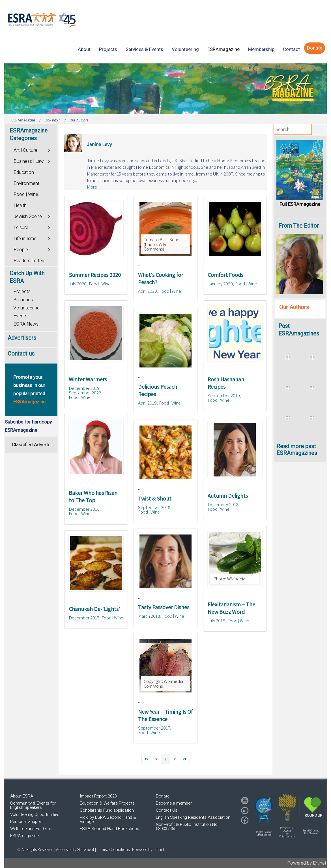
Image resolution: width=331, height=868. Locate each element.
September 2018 (154, 507)
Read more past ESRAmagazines (297, 450)
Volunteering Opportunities (35, 814)
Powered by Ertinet (307, 863)
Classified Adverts (31, 445)
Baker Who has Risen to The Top (93, 497)
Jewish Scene (28, 217)
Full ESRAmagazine (300, 204)
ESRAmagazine (24, 836)
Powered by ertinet (148, 849)
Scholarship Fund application (107, 810)
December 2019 (84, 388)
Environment (26, 183)
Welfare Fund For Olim (31, 829)
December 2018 (84, 509)
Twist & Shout (155, 499)
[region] (165, 89)
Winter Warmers (88, 379)
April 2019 (147, 403)
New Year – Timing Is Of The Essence (165, 715)
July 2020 (78, 284)
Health (20, 206)
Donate (163, 796)
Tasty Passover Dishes (164, 607)
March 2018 (149, 616)
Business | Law (29, 161)
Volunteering (26, 308)
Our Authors (294, 307)
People (21, 250)
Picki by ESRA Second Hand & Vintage (108, 819)
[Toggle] (49, 150)
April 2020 (148, 291)
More (92, 187)
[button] (264, 810)
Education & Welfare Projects (107, 803)
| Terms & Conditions (112, 849)
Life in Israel (25, 239)
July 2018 (216, 621)
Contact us (21, 354)
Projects (22, 291)
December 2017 (84, 618)
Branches (23, 300)
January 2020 (220, 284)
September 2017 (154, 728)
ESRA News (26, 324)
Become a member (174, 803)
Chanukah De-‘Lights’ (94, 609)
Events (20, 316)
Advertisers (22, 338)
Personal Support (26, 822)
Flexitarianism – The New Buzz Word (231, 608)
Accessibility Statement (76, 849)
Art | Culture (25, 150)
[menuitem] (84, 49)
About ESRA (22, 796)
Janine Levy (99, 144)
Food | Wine (100, 284)
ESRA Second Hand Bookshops (109, 829)
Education (24, 172)
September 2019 (224, 395)
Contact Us (167, 810)
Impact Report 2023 (98, 796)
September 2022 (85, 393)
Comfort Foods (225, 275)
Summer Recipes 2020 (95, 275)
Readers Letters (30, 261)
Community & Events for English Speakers (33, 805)
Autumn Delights (228, 496)
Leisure (21, 228)
